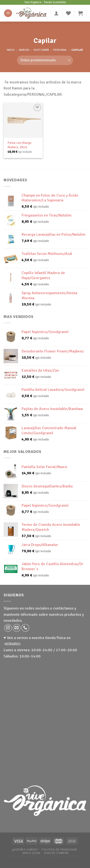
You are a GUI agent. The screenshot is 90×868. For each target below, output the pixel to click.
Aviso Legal (32, 853)
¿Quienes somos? (25, 850)
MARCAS (24, 50)
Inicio (11, 50)
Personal (60, 50)
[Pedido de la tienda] (45, 60)
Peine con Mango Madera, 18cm (19, 145)
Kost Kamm (41, 50)
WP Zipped (52, 859)
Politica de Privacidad (59, 850)
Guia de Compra (56, 853)
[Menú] (8, 13)
